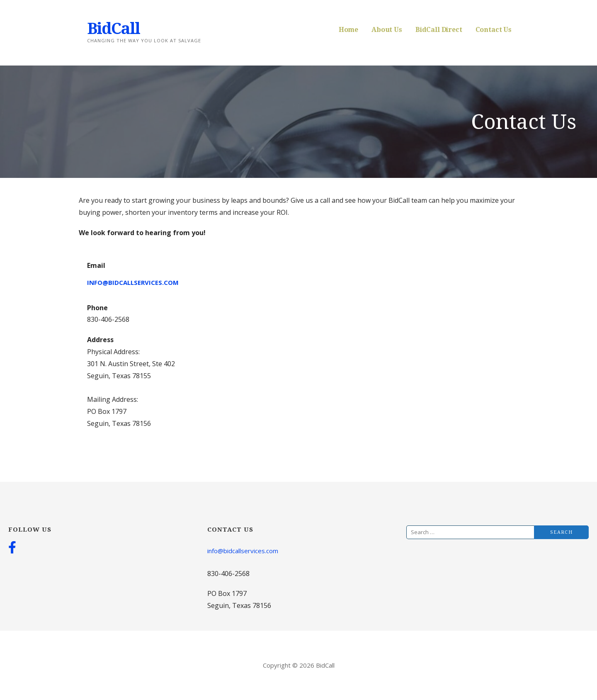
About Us (387, 30)
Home (348, 30)
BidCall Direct (439, 30)
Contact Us (494, 30)
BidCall (113, 29)
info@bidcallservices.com (133, 282)
